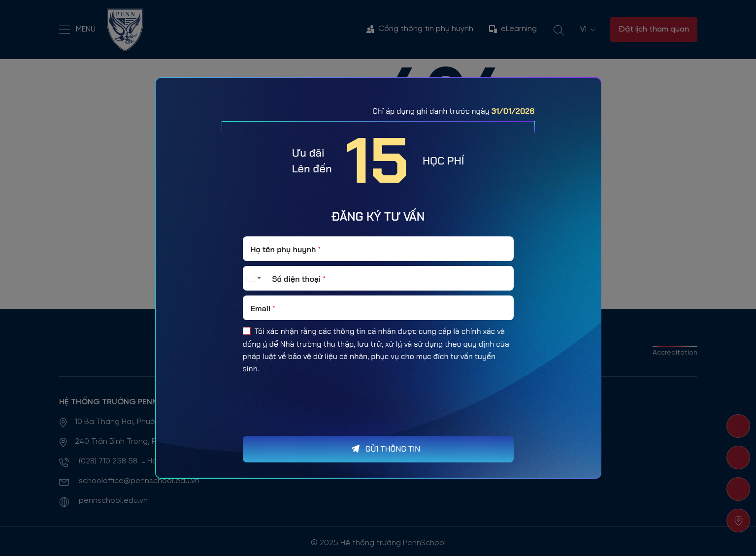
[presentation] (318, 425)
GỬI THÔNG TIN (393, 449)
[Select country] (253, 278)
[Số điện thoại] (378, 278)
